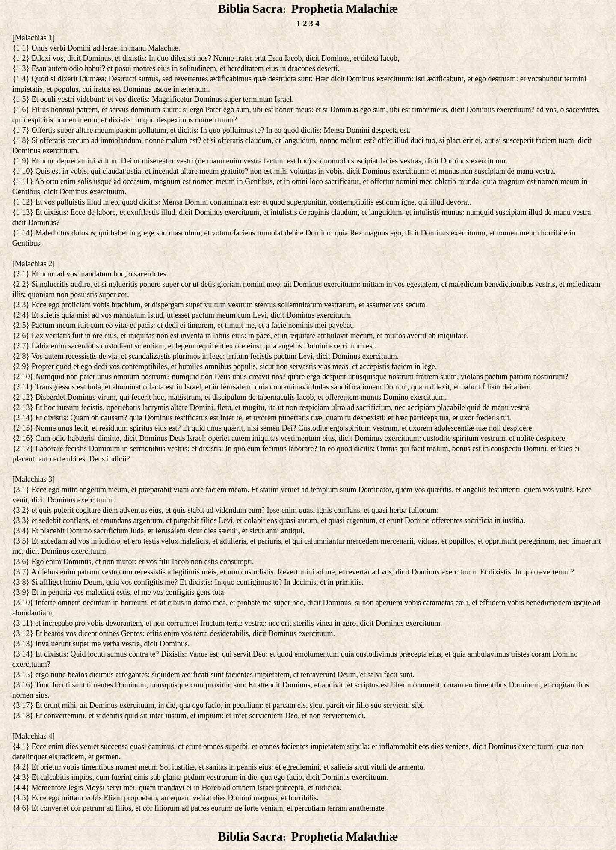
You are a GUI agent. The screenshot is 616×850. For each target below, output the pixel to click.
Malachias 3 (34, 479)
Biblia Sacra (250, 9)
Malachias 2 (34, 264)
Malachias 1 (34, 38)
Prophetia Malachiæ (345, 9)
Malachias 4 (34, 736)
